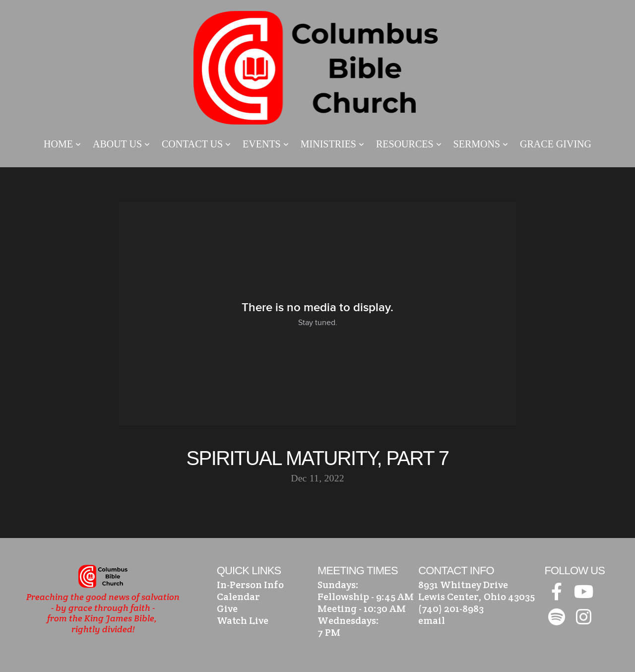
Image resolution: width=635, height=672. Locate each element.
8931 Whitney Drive (463, 585)
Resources (409, 144)
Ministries (332, 144)
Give (227, 608)
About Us (121, 144)
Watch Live (243, 620)
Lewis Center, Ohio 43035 (476, 597)
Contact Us (196, 144)
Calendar (238, 597)
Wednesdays (347, 620)
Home (62, 144)
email (432, 620)
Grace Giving (556, 144)
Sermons (481, 144)
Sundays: (338, 585)
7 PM (329, 632)
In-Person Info (250, 585)
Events (266, 144)
